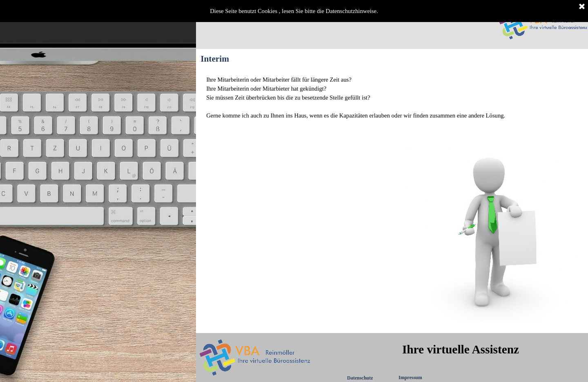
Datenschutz (360, 378)
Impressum (410, 378)
